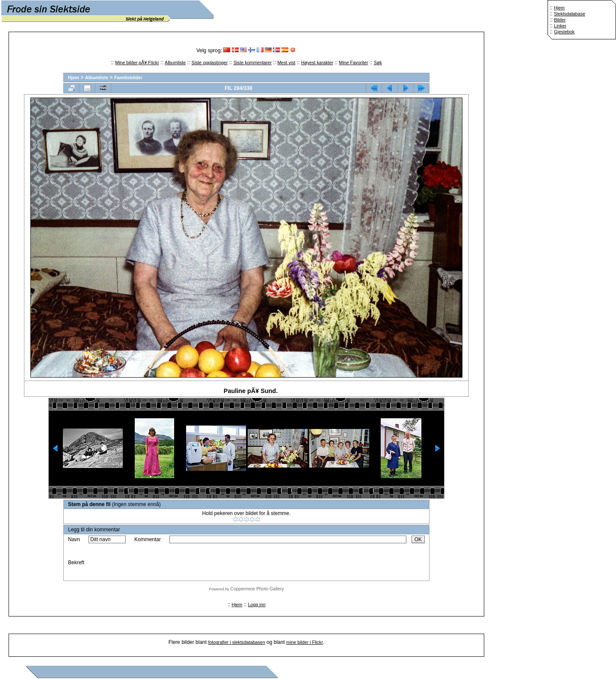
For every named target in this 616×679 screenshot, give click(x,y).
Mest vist (286, 63)
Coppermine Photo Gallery (257, 589)
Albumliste (175, 63)
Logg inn (257, 605)
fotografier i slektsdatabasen (236, 642)
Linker (560, 26)
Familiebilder (128, 77)
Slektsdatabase (570, 14)
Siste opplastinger (210, 63)
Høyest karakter (317, 63)
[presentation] (234, 563)
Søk (378, 63)
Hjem (559, 8)
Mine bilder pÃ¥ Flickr (137, 63)
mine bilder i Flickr (305, 642)
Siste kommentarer (253, 63)
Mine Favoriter (353, 63)
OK (418, 539)
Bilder (560, 20)
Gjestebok (564, 32)
